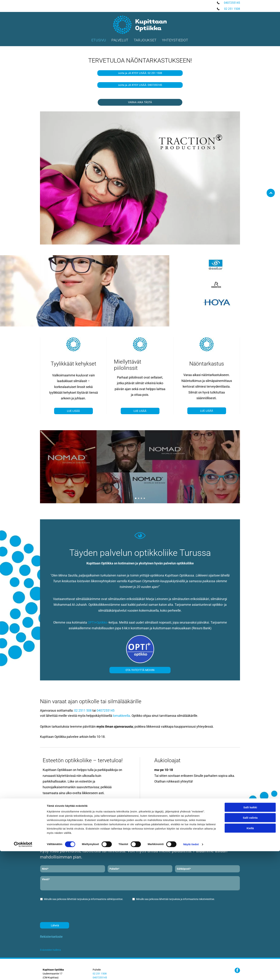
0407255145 (106, 710)
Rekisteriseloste (51, 937)
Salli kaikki (250, 952)
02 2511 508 (83, 710)
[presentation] (67, 911)
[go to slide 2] (139, 498)
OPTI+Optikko (97, 622)
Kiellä (250, 973)
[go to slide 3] (141, 498)
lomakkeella (121, 716)
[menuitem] (99, 40)
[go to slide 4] (144, 498)
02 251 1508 (232, 9)
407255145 (233, 3)
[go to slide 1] (136, 498)
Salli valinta (250, 963)
